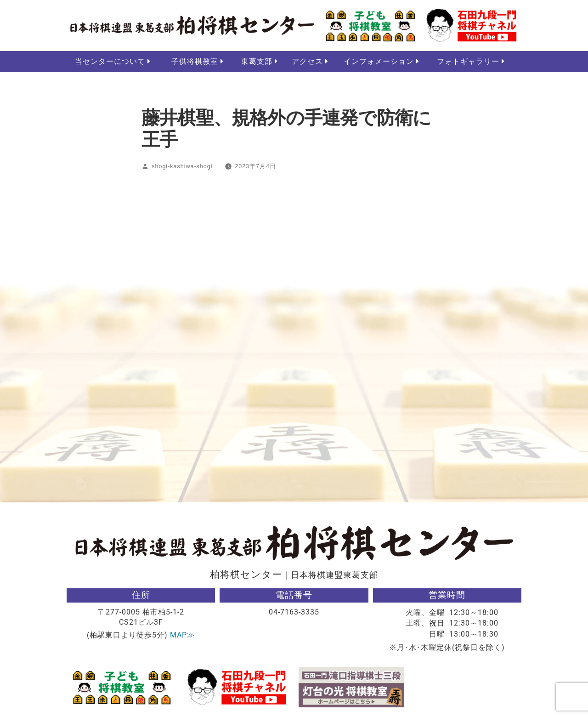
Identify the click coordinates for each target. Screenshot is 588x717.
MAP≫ (182, 635)
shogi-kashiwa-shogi (182, 167)
